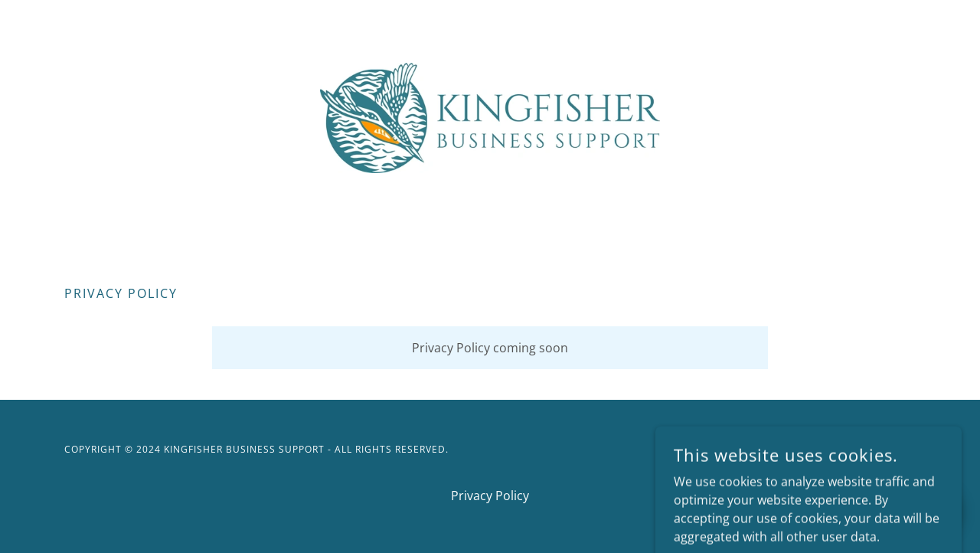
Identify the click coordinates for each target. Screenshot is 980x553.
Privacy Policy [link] (490, 496)
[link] (490, 116)
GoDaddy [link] (890, 449)
